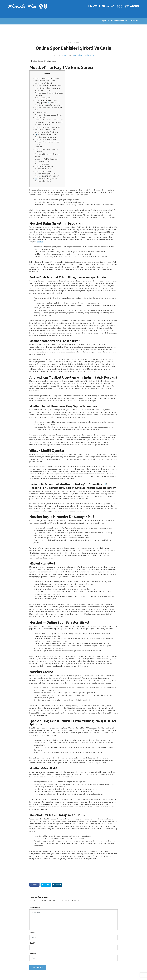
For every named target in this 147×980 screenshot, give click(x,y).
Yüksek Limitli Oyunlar (43, 98)
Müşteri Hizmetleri (42, 113)
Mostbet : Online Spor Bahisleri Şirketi (48, 115)
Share (34, 885)
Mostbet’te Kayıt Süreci (44, 181)
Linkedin (57, 885)
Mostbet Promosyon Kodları (45, 174)
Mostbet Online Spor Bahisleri (46, 139)
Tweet (46, 885)
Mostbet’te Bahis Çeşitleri (44, 169)
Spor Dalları (39, 147)
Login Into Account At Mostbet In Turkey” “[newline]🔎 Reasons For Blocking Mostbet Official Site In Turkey (49, 103)
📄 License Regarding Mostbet (46, 179)
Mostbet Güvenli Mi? (42, 125)
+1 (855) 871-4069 (125, 6)
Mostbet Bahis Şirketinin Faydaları (47, 78)
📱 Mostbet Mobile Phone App (46, 135)
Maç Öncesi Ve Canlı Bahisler (46, 137)
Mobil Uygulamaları (42, 164)
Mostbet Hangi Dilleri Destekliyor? (47, 176)
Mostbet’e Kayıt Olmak (43, 171)
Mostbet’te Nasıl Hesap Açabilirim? (48, 127)
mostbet (40, 242)
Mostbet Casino (41, 117)
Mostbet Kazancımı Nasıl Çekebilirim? (49, 86)
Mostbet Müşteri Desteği (44, 166)
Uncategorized (77, 55)
